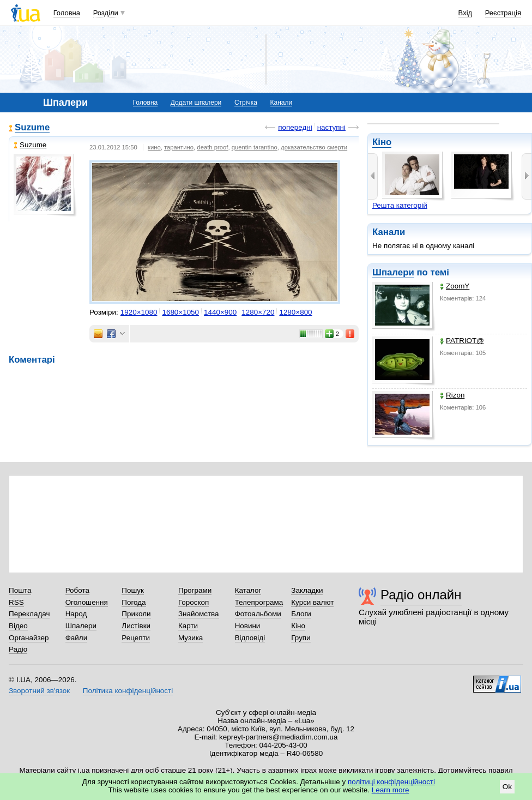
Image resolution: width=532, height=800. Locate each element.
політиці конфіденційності (391, 782)
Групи (301, 638)
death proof (212, 147)
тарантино (179, 147)
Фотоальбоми (258, 614)
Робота (77, 590)
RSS (16, 602)
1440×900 (220, 312)
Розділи (106, 13)
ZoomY (455, 286)
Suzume (32, 127)
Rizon (452, 395)
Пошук (133, 590)
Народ (76, 614)
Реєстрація (503, 13)
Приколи (136, 614)
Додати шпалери (196, 103)
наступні (331, 127)
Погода (134, 602)
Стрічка (246, 103)
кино (154, 147)
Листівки (136, 626)
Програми (195, 590)
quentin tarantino (255, 147)
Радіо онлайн (421, 595)
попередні (295, 127)
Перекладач (29, 614)
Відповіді (250, 638)
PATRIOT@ (462, 341)
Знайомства (199, 614)
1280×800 (295, 312)
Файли (77, 638)
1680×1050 (180, 312)
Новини (248, 626)
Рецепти (136, 638)
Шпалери (393, 272)
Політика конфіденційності (128, 691)
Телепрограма (259, 602)
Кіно (382, 142)
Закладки (307, 590)
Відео (18, 626)
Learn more (391, 790)
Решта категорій (400, 205)
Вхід (465, 13)
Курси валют (312, 602)
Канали (282, 103)
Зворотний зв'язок (39, 691)
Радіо (18, 649)
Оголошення (87, 602)
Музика (191, 638)
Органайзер (29, 638)
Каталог (248, 590)
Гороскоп (194, 602)
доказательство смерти (314, 147)
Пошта (20, 590)
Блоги (301, 614)
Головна (67, 13)
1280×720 (258, 312)
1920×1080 (139, 312)
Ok (507, 787)
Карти (188, 626)
